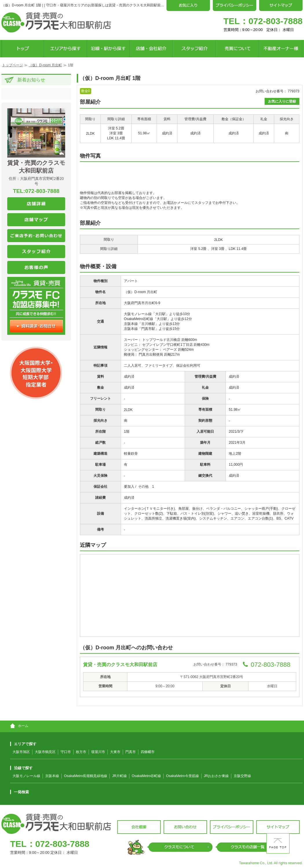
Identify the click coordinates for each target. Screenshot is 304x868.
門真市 (131, 752)
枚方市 (81, 752)
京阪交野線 (242, 776)
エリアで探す (23, 744)
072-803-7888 (275, 21)
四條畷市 (148, 752)
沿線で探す (21, 768)
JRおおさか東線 (216, 776)
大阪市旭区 (21, 752)
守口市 (66, 752)
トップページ (12, 65)
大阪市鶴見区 (45, 752)
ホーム (19, 726)
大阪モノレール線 (26, 776)
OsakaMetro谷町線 (146, 776)
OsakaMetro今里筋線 (182, 776)
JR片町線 (119, 776)
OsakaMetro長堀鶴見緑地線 (86, 776)
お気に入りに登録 (282, 101)
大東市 (115, 752)
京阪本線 (52, 776)
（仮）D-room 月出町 (45, 65)
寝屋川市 (98, 752)
